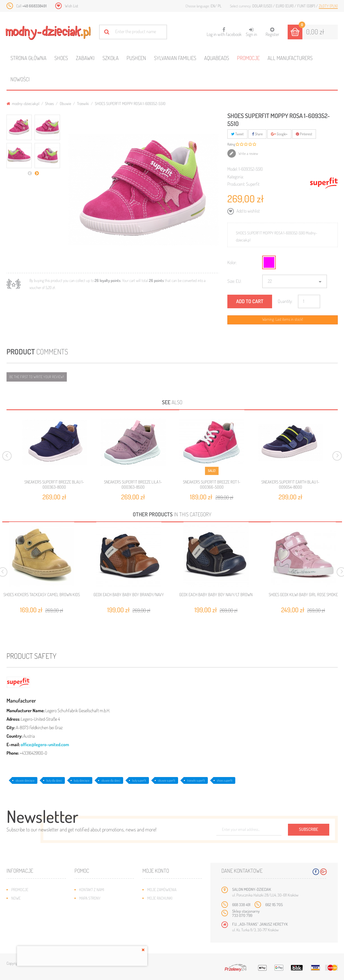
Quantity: (285, 301)
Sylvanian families (175, 58)
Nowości (20, 79)
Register (272, 32)
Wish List (71, 6)
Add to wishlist (248, 211)
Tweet (237, 134)
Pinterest (304, 134)
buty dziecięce (82, 780)
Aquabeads (217, 58)
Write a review (248, 153)
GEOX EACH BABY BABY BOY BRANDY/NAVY (129, 595)
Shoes (61, 58)
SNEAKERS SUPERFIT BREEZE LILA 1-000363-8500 (133, 484)
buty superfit (139, 780)
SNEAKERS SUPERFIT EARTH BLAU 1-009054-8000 (290, 484)
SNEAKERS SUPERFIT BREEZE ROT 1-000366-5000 (212, 484)
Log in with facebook (224, 30)
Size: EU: (234, 281)
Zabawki (85, 58)
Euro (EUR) (285, 6)
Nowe (16, 898)
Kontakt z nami (92, 890)
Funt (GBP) (307, 6)
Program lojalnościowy (32, 915)
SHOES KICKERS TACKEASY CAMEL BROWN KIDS (42, 595)
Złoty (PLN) (328, 6)
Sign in (251, 32)
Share (257, 134)
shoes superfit (225, 780)
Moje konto (156, 871)
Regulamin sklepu (94, 924)
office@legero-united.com (45, 744)
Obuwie (65, 103)
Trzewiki (83, 103)
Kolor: (232, 262)
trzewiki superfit (196, 780)
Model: (233, 169)
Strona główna (28, 58)
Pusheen (136, 58)
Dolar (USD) (263, 6)
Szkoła (111, 58)
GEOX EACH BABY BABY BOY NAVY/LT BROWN (216, 595)
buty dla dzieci (54, 780)
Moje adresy (158, 907)
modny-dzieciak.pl (23, 103)
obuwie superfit (167, 780)
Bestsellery (22, 907)
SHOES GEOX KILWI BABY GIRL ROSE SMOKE (303, 595)
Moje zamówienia (162, 890)
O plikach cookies (26, 924)
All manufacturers (290, 58)
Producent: (236, 184)
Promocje (248, 58)
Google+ (279, 134)
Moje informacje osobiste (170, 915)
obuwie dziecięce (25, 780)
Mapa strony (90, 898)
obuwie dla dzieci (111, 780)
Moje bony (156, 924)
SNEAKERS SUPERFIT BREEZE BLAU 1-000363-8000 (54, 484)
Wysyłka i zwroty (94, 907)
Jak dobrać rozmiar (96, 915)
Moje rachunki (160, 898)
